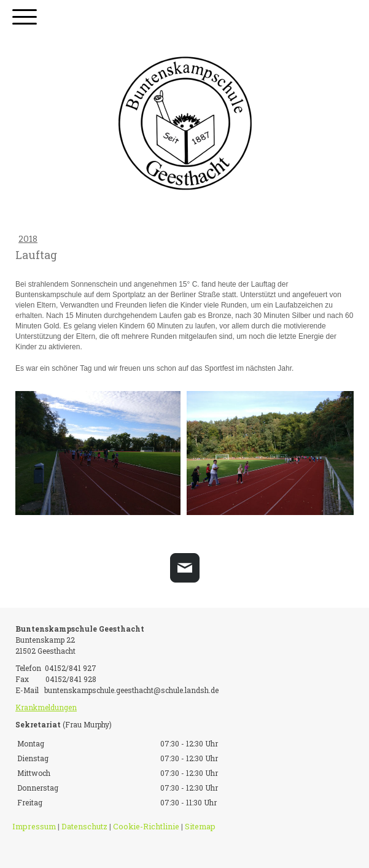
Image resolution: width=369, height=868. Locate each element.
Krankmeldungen (46, 707)
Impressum (34, 826)
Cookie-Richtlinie (146, 826)
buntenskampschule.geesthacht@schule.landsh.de (131, 690)
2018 (28, 239)
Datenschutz (84, 826)
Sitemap (200, 826)
